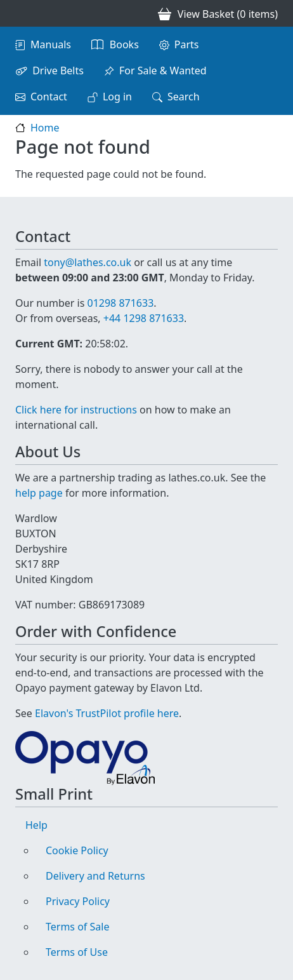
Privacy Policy (78, 901)
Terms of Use (77, 952)
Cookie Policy (77, 850)
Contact (49, 97)
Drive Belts (58, 70)
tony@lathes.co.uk (88, 262)
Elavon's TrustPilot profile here (107, 713)
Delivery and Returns (95, 876)
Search (184, 97)
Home (45, 128)
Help (36, 825)
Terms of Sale (77, 927)
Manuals (51, 44)
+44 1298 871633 (144, 318)
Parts (187, 44)
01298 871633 (120, 303)
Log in (117, 97)
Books (124, 44)
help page (39, 493)
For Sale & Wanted (163, 70)
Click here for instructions (76, 410)
